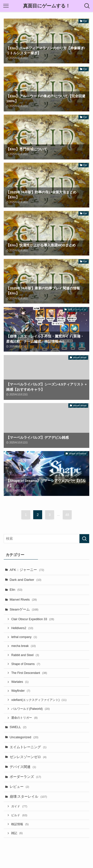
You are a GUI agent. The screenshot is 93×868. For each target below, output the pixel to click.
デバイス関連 (23, 767)
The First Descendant (29, 673)
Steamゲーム (24, 609)
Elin (16, 590)
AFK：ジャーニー (27, 570)
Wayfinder (21, 691)
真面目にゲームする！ (47, 6)
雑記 (17, 833)
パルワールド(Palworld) (30, 709)
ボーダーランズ (25, 777)
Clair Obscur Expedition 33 (33, 619)
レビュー (19, 787)
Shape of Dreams (26, 664)
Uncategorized (24, 737)
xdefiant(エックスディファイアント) (39, 700)
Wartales (20, 682)
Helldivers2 (22, 628)
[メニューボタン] (6, 6)
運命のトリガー (24, 718)
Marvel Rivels (23, 600)
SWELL (18, 727)
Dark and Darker (26, 580)
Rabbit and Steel (25, 655)
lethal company (24, 637)
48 (67, 515)
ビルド (19, 815)
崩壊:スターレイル (28, 797)
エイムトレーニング (28, 747)
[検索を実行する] (84, 539)
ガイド (19, 806)
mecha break (23, 646)
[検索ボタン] (87, 6)
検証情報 (20, 824)
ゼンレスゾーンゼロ (28, 757)
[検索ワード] (46, 539)
